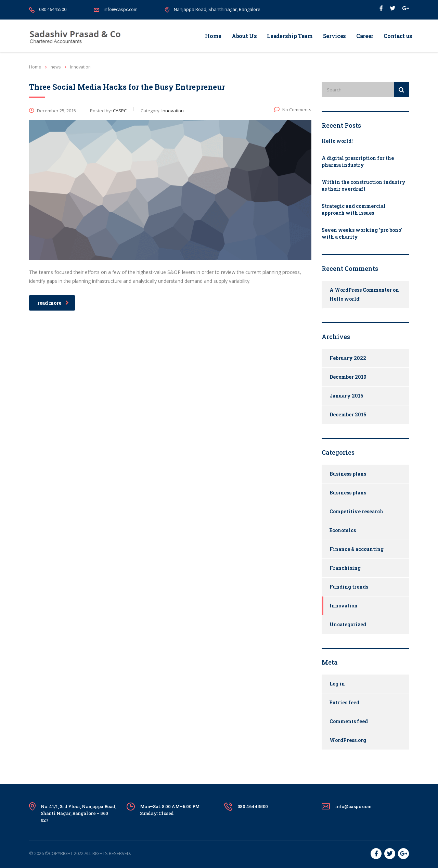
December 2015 (348, 414)
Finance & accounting (357, 549)
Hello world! (337, 141)
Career (365, 36)
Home (213, 36)
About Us (244, 36)
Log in (337, 684)
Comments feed (349, 721)
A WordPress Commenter (361, 290)
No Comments (293, 110)
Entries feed (344, 702)
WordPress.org (348, 740)
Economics (343, 530)
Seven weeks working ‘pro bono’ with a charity (362, 233)
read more (53, 303)
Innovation (344, 606)
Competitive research (356, 511)
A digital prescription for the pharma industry (358, 161)
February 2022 (348, 358)
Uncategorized (348, 624)
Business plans (348, 474)
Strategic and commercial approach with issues (354, 209)
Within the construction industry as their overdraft (364, 185)
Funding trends (349, 587)
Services (334, 36)
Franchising (345, 568)
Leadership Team (290, 36)
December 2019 (348, 377)
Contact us (398, 36)
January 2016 (346, 396)
